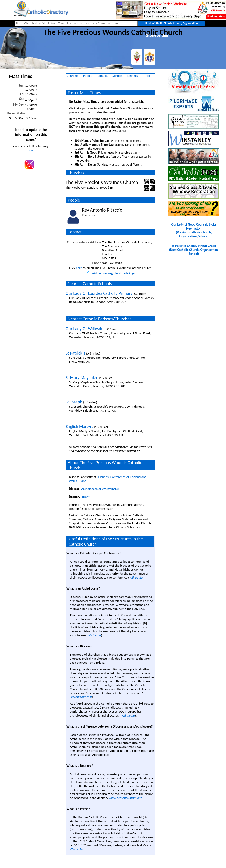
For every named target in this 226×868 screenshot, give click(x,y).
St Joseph (74, 402)
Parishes (132, 76)
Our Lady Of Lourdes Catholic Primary (99, 293)
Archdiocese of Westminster (100, 489)
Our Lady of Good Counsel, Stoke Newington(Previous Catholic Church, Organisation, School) (194, 230)
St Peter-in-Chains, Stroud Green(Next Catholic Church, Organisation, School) (194, 250)
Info (147, 76)
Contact (103, 76)
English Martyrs (79, 426)
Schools (117, 76)
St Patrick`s (75, 353)
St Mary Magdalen (82, 377)
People (88, 76)
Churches (73, 76)
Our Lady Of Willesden (86, 329)
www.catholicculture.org (125, 798)
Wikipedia (136, 577)
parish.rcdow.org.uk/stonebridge (110, 273)
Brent (86, 497)
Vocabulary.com (82, 697)
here (31, 150)
